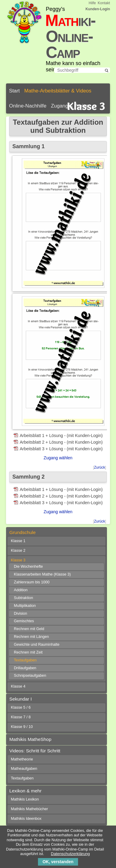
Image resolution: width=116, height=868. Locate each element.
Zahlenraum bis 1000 (32, 582)
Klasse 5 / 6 (21, 707)
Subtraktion (24, 598)
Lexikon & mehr (25, 791)
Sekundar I (20, 699)
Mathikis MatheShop (30, 739)
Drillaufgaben (25, 668)
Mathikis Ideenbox (26, 819)
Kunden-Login (98, 9)
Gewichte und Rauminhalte (37, 645)
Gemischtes (24, 621)
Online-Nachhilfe (28, 106)
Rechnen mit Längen (31, 637)
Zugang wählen (58, 458)
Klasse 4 (18, 686)
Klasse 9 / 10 (22, 727)
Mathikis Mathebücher (29, 809)
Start (14, 91)
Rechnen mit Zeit (28, 652)
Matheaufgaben (24, 769)
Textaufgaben (25, 660)
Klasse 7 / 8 (21, 717)
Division (20, 614)
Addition (21, 590)
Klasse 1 (18, 541)
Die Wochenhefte (28, 567)
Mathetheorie (22, 759)
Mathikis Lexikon (25, 799)
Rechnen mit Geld (29, 629)
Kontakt (104, 3)
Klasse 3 (18, 560)
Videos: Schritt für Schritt (35, 751)
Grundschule (22, 532)
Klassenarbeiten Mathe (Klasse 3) (42, 574)
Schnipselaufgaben (30, 676)
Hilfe (92, 3)
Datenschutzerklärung (70, 854)
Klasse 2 (18, 551)
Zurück (100, 467)
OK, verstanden (58, 862)
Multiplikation (25, 606)
